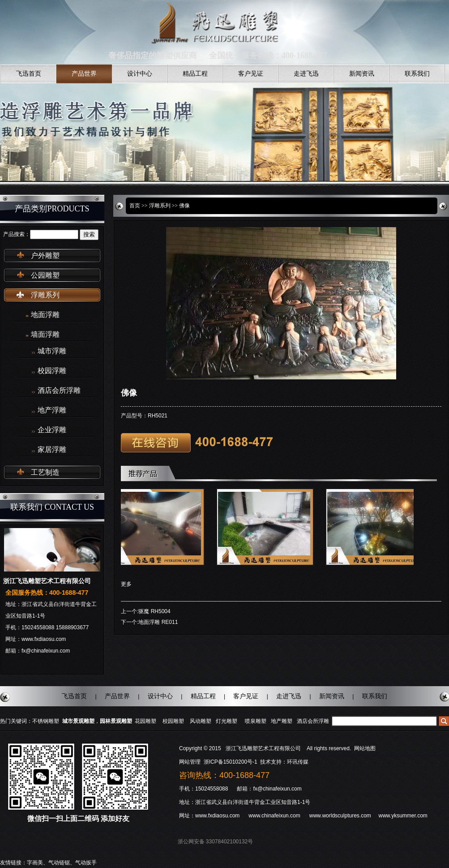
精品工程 (195, 74)
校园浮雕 (52, 371)
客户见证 (251, 74)
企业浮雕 (52, 430)
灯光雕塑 (227, 721)
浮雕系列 (45, 295)
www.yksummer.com (403, 816)
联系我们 (417, 74)
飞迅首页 (29, 74)
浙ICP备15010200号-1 (231, 762)
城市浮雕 (52, 351)
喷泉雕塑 (256, 721)
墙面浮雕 (45, 334)
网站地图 (365, 748)
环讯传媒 (298, 762)
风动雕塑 (201, 721)
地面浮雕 (45, 315)
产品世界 (84, 74)
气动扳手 (86, 863)
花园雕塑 (145, 721)
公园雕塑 (45, 275)
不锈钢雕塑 (46, 721)
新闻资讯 (362, 74)
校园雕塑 (173, 721)
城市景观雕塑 (78, 721)
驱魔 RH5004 (154, 611)
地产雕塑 (282, 721)
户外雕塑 (45, 256)
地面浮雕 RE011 (158, 622)
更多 (126, 584)
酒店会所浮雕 (59, 391)
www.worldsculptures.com (340, 816)
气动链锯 (59, 863)
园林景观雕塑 (116, 721)
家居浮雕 (52, 450)
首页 (135, 206)
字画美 (35, 863)
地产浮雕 (52, 410)
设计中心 (140, 74)
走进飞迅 (306, 74)
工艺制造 (45, 472)
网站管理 (190, 762)
